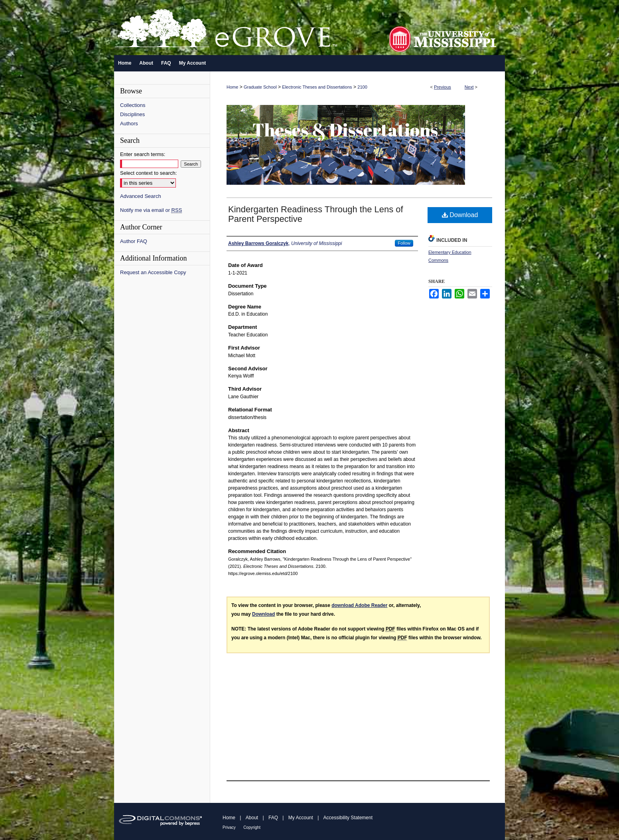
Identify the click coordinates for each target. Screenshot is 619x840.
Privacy (229, 827)
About (252, 818)
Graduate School (260, 87)
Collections (133, 105)
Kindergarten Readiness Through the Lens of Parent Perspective (316, 214)
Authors (129, 124)
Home (232, 87)
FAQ (273, 818)
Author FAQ (134, 241)
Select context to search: (148, 173)
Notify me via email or (151, 210)
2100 (362, 87)
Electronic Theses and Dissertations (317, 87)
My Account (301, 818)
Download (460, 215)
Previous (443, 87)
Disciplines (132, 114)
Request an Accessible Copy (153, 272)
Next (469, 87)
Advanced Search (141, 196)
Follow (404, 243)
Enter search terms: (143, 154)
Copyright (252, 827)
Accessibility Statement (348, 818)
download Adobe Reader (359, 605)
